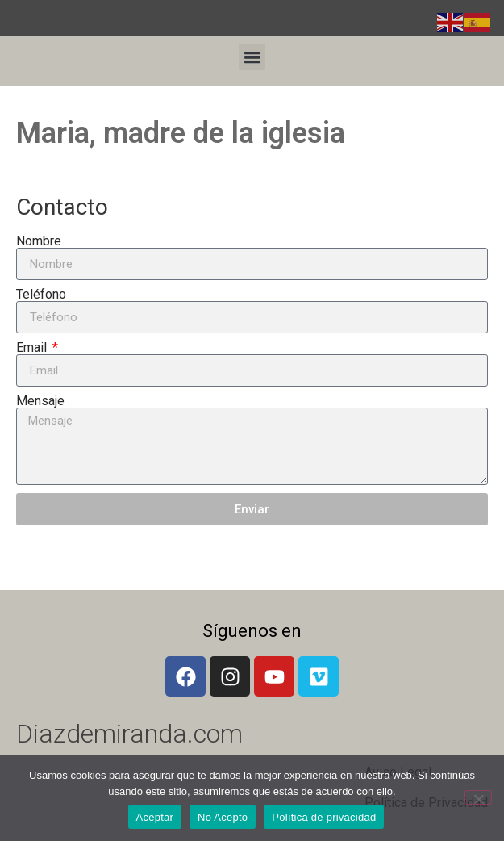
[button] (252, 57)
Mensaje (40, 401)
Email (33, 348)
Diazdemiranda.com (129, 734)
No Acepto (223, 817)
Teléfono (41, 295)
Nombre (39, 241)
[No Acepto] (478, 797)
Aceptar (155, 817)
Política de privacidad (324, 817)
